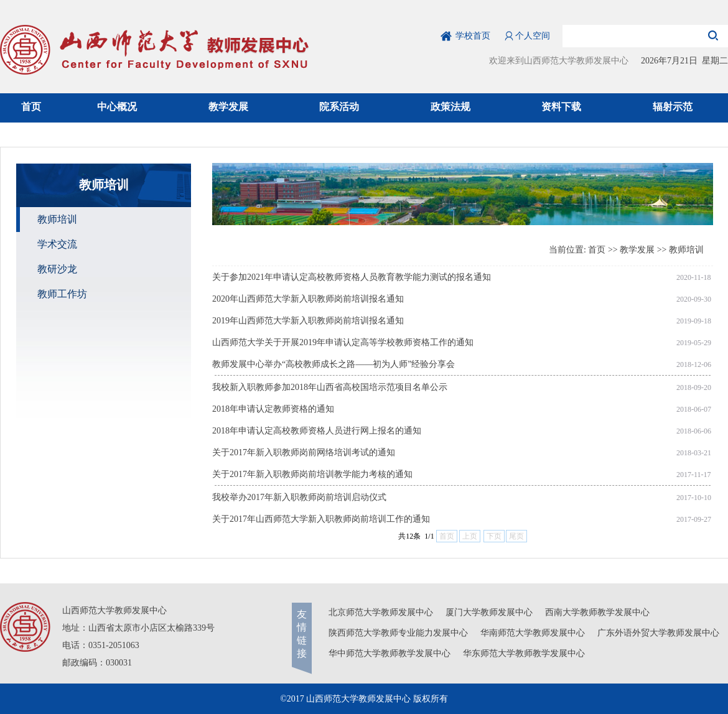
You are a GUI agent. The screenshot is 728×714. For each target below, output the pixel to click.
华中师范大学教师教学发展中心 (390, 653)
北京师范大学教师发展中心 (381, 612)
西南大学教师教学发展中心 (597, 612)
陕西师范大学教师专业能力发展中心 (398, 633)
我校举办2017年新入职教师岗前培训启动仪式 (299, 497)
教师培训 (686, 250)
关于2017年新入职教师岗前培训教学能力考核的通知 (312, 474)
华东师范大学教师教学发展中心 (524, 653)
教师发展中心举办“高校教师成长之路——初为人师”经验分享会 (334, 364)
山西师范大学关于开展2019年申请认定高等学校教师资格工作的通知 (343, 342)
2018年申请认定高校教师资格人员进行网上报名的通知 (317, 431)
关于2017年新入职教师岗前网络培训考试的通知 (304, 452)
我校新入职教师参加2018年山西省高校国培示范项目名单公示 (330, 387)
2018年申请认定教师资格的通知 (273, 409)
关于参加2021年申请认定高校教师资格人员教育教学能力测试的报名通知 (352, 277)
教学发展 (637, 250)
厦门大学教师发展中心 (489, 612)
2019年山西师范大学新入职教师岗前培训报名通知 (308, 321)
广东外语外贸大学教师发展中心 (658, 633)
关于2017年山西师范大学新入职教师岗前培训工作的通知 (321, 519)
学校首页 (473, 36)
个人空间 (533, 36)
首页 (597, 250)
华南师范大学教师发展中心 (533, 633)
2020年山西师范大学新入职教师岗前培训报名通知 (308, 299)
